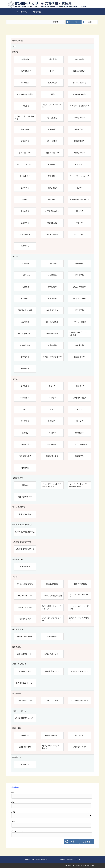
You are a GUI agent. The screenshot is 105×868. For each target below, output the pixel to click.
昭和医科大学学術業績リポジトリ (70, 859)
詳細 (90, 22)
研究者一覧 (22, 12)
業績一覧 (37, 12)
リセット (87, 842)
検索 (75, 22)
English (84, 6)
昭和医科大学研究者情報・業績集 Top (36, 859)
